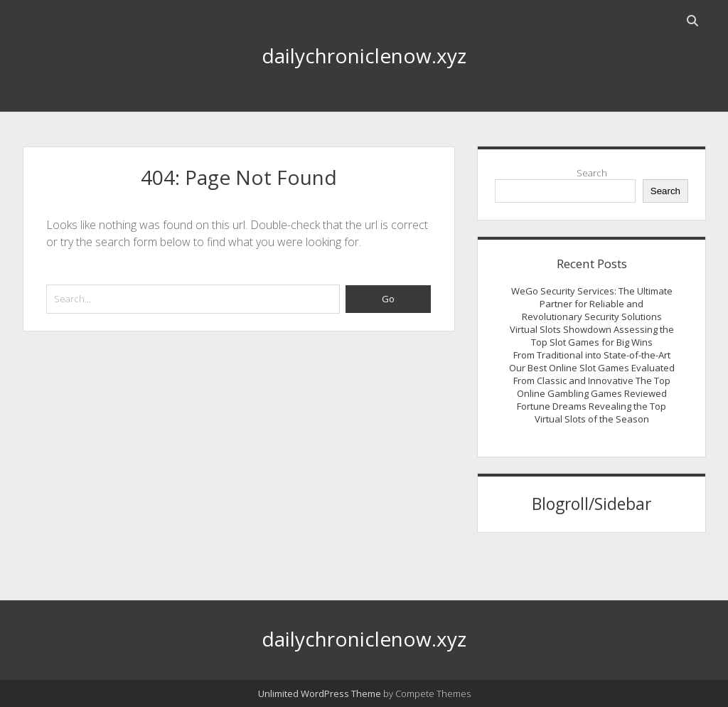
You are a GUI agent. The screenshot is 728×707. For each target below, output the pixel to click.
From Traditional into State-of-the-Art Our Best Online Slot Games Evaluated (592, 361)
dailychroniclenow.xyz (364, 55)
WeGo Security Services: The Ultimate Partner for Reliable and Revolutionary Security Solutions (592, 304)
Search (592, 173)
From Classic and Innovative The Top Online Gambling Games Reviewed (592, 387)
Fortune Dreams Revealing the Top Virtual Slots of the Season (591, 413)
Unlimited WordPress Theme (320, 693)
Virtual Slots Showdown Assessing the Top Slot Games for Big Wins (592, 336)
